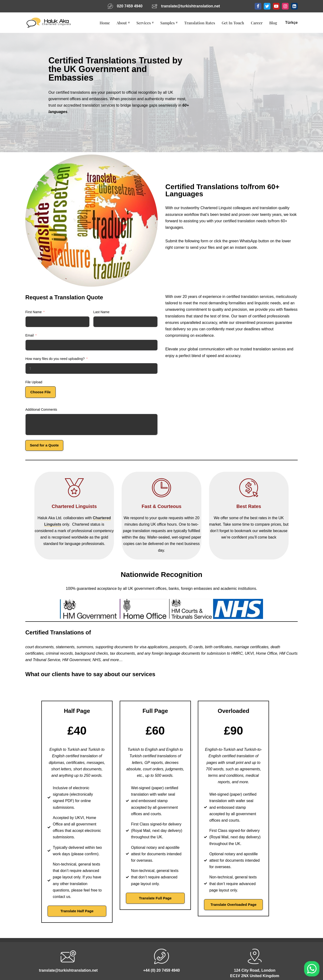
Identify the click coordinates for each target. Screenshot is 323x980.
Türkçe (291, 23)
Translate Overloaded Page (254, 879)
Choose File (40, 392)
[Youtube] (276, 6)
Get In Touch (233, 23)
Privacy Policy (137, 968)
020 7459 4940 (130, 6)
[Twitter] (267, 6)
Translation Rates (200, 23)
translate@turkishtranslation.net (190, 6)
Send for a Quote (44, 445)
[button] (129, 23)
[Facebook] (258, 6)
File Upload (34, 382)
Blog (273, 23)
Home (105, 23)
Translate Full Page (162, 872)
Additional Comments (41, 410)
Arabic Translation (220, 968)
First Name (33, 312)
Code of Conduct (101, 968)
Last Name (102, 312)
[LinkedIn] (294, 6)
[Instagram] (285, 6)
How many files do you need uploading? (55, 359)
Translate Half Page (69, 885)
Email (30, 335)
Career (257, 23)
